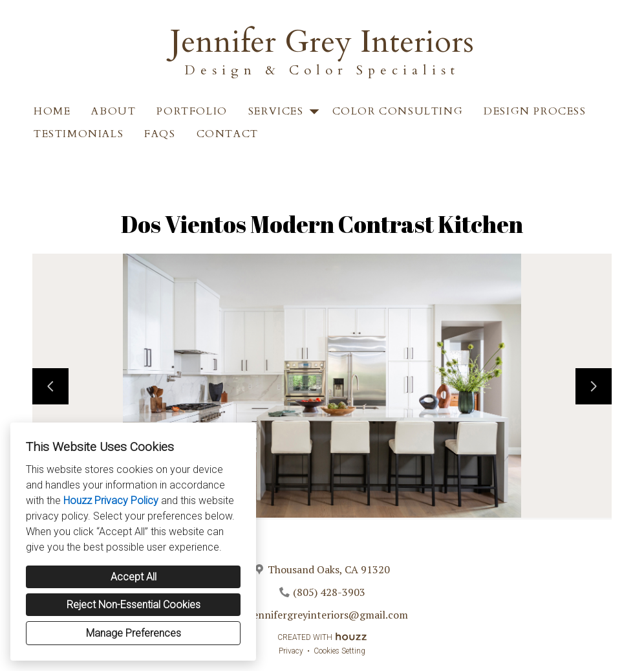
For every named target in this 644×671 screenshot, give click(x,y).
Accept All (134, 577)
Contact (228, 134)
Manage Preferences (134, 633)
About (113, 111)
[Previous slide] (50, 386)
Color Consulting (398, 111)
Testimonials (79, 134)
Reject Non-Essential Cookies (134, 605)
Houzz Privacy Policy (111, 500)
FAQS (160, 134)
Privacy (291, 651)
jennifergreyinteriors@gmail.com (329, 615)
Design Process (535, 111)
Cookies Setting (339, 651)
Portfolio (192, 111)
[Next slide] (594, 386)
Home (52, 111)
